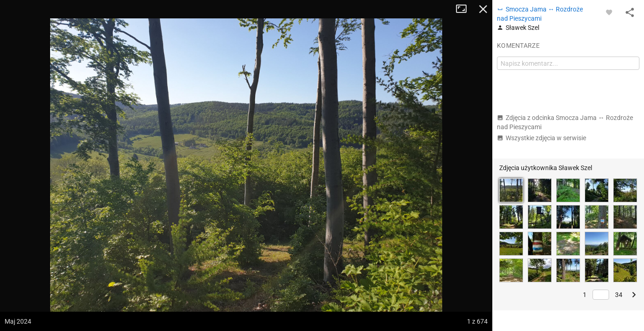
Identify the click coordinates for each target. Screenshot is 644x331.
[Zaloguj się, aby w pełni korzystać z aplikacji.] (609, 12)
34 (619, 295)
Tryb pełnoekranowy (465, 9)
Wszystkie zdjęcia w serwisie (541, 138)
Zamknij (483, 9)
